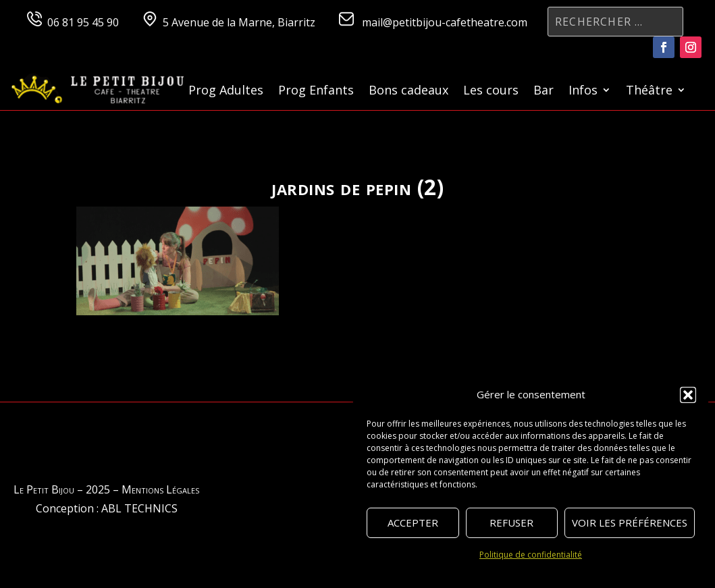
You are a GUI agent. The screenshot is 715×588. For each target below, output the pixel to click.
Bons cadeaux (408, 91)
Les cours (491, 91)
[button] (688, 395)
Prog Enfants (316, 91)
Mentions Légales (160, 489)
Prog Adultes (226, 91)
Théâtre (649, 91)
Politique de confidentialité (531, 555)
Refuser (511, 523)
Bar (544, 91)
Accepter (413, 523)
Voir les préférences (630, 523)
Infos (583, 91)
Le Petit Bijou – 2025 (62, 489)
